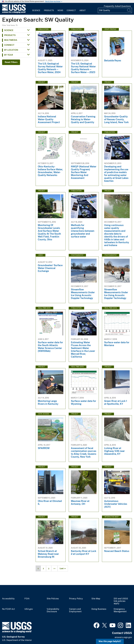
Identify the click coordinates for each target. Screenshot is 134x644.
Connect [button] (9, 45)
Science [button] (9, 30)
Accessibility (8, 599)
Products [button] (10, 35)
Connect (71, 10)
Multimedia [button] (11, 40)
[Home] (14, 13)
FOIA (27, 599)
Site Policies (53, 599)
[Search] (129, 10)
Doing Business (99, 609)
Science (36, 10)
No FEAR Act (8, 609)
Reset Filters (11, 62)
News (60, 10)
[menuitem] (36, 9)
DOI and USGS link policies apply (121, 601)
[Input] (115, 10)
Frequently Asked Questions (117, 6)
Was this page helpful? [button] (110, 641)
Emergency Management (120, 610)
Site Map (96, 599)
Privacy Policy (76, 599)
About (83, 10)
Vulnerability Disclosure (53, 610)
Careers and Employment (75, 610)
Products (49, 10)
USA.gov (29, 609)
